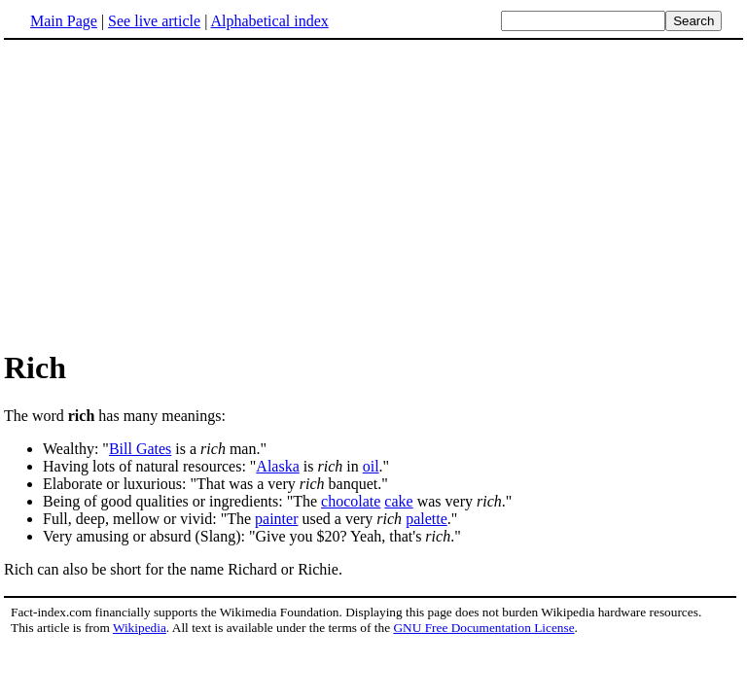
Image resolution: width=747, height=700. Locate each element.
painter (276, 519)
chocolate (351, 501)
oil (371, 466)
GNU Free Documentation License (483, 628)
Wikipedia (140, 628)
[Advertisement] (167, 193)
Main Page (64, 21)
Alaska (277, 466)
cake (398, 501)
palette (427, 519)
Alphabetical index (269, 21)
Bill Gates (140, 449)
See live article (154, 21)
